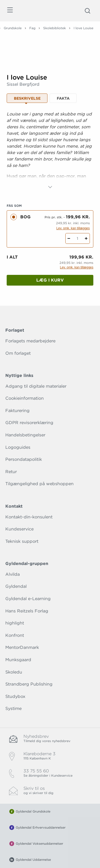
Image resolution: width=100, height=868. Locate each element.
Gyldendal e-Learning (28, 599)
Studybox (15, 696)
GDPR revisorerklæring (29, 423)
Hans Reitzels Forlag (27, 611)
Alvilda (13, 574)
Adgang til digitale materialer (36, 386)
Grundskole (13, 28)
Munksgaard (18, 660)
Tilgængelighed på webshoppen (39, 484)
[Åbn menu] (10, 11)
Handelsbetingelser (25, 435)
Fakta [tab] (63, 98)
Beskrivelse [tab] (27, 98)
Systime (13, 708)
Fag (32, 28)
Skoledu (14, 672)
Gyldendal (16, 586)
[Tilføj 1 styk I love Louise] (86, 238)
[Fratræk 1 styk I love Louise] (69, 238)
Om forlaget (18, 353)
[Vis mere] (50, 187)
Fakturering (17, 411)
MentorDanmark (22, 647)
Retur (11, 472)
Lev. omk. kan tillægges (73, 228)
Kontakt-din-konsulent (29, 517)
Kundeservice (19, 529)
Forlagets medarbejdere (30, 341)
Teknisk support (22, 541)
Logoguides (18, 447)
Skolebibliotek (55, 28)
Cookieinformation (25, 398)
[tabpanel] (50, 151)
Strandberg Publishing (29, 684)
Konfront (15, 635)
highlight (15, 623)
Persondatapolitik (24, 459)
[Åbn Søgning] (87, 11)
